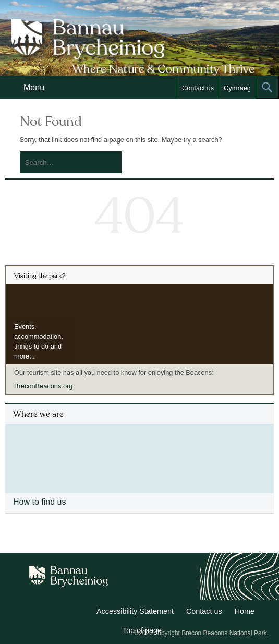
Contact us (198, 88)
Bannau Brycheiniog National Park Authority (138, 47)
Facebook (80, 613)
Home (245, 611)
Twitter (57, 613)
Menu (34, 87)
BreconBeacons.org (43, 386)
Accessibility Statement (135, 611)
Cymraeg (237, 88)
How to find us (39, 502)
